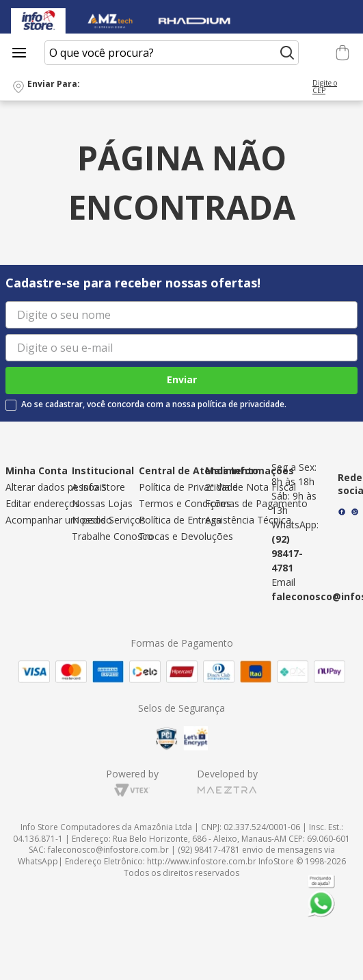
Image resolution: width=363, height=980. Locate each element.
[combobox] (172, 53)
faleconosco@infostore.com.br (108, 850)
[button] (181, 87)
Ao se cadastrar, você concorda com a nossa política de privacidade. (154, 404)
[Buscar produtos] (287, 53)
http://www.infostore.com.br (202, 861)
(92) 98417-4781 (287, 553)
